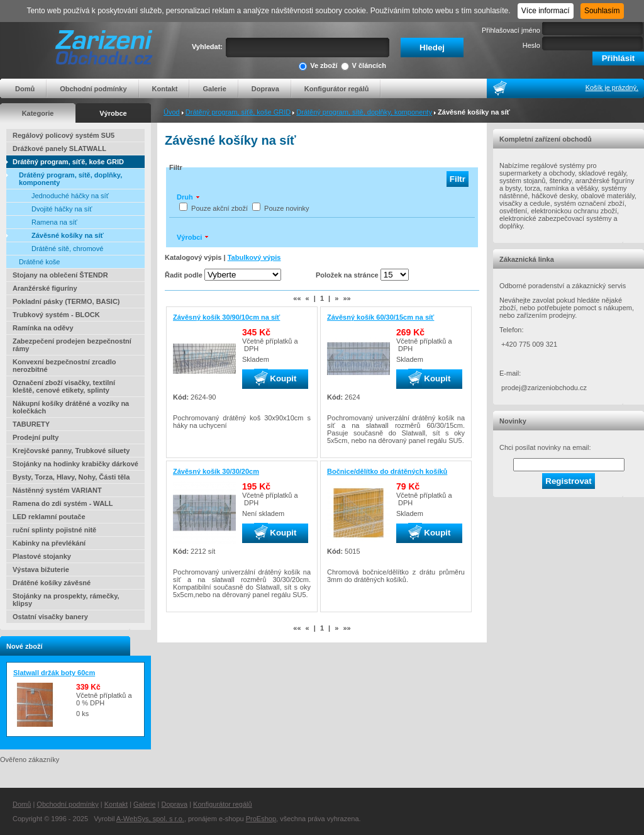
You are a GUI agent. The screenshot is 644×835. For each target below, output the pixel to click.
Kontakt (165, 89)
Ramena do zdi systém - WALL (63, 503)
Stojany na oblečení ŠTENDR (60, 275)
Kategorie (38, 113)
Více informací (546, 11)
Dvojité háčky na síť (62, 209)
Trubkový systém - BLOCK (56, 315)
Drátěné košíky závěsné (52, 583)
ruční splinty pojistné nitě (54, 530)
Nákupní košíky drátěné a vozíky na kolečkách (71, 407)
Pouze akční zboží (219, 208)
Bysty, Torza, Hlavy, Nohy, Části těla (71, 477)
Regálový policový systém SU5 (64, 135)
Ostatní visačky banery (50, 617)
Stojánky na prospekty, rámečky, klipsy (66, 600)
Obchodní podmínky (93, 89)
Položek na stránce (347, 275)
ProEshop (261, 819)
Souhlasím (602, 11)
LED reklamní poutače (49, 517)
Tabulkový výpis (254, 257)
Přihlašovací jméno (511, 30)
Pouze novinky (287, 208)
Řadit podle (184, 275)
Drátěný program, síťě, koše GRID (238, 112)
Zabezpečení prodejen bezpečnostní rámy (72, 345)
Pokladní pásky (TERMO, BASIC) (66, 301)
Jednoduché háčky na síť (70, 196)
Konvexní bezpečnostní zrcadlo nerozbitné (64, 366)
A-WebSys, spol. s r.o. (150, 819)
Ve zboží (318, 66)
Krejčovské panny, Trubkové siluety (71, 451)
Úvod (172, 112)
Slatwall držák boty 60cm (54, 673)
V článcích (364, 66)
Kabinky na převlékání (49, 543)
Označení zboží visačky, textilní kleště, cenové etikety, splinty (64, 386)
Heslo (531, 45)
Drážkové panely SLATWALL (59, 149)
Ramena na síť (54, 222)
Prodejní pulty (36, 437)
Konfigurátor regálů (337, 89)
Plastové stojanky (42, 556)
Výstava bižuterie (41, 569)
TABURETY (31, 424)
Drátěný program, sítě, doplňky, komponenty (364, 112)
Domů (25, 89)
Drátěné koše (39, 262)
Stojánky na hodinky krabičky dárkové (75, 464)
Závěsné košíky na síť (68, 235)
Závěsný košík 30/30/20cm (216, 471)
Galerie (214, 89)
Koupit (275, 379)
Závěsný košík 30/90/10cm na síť (226, 317)
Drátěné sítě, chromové (67, 249)
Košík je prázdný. (612, 87)
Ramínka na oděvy (43, 328)
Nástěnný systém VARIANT (57, 490)
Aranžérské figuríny (45, 288)
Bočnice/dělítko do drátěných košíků (387, 471)
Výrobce (113, 113)
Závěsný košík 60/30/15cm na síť (380, 317)
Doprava (265, 89)
